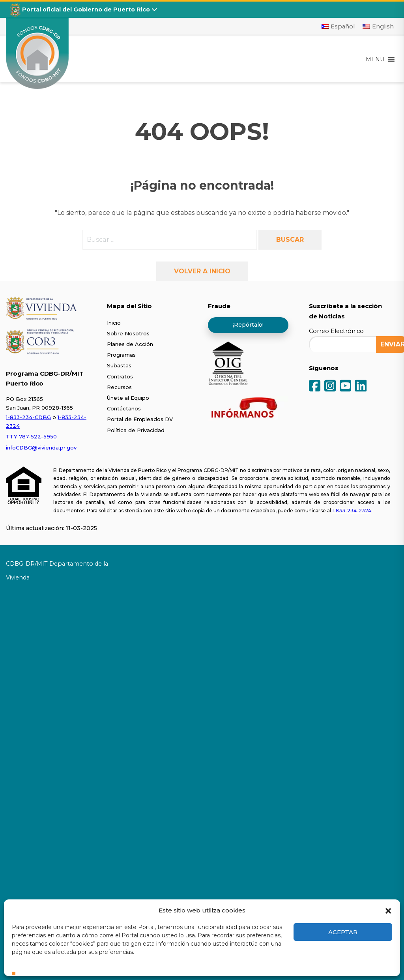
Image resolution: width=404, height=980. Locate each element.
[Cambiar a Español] (338, 26)
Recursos (119, 387)
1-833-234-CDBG (28, 417)
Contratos (120, 376)
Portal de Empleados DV (140, 419)
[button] (388, 910)
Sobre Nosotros (128, 333)
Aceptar (343, 932)
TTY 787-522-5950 (31, 436)
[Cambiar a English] (378, 26)
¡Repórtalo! (248, 325)
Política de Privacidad (136, 430)
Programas (121, 355)
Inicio (114, 323)
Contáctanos (124, 408)
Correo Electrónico (336, 331)
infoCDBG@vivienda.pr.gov (41, 448)
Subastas (119, 365)
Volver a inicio (202, 271)
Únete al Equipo (128, 398)
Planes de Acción (130, 344)
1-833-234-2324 (352, 511)
